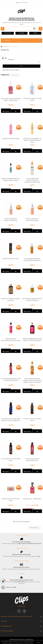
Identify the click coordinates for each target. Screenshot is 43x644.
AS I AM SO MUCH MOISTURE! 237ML (32, 420)
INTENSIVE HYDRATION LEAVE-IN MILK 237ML (11, 300)
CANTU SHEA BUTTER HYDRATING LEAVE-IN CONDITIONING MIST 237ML (32, 180)
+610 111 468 (11, 587)
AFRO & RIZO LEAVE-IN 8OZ (11, 259)
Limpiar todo (14, 75)
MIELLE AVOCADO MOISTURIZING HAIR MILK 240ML (11, 340)
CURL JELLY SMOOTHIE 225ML (11, 139)
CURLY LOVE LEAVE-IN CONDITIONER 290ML (11, 220)
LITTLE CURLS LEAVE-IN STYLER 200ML (32, 99)
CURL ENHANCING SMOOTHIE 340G (11, 500)
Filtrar (21, 66)
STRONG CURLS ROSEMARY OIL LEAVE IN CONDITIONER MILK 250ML (32, 140)
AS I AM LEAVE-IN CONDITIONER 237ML (11, 460)
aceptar (39, 642)
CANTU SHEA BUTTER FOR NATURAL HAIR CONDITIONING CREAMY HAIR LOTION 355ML (32, 381)
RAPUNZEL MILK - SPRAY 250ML (32, 499)
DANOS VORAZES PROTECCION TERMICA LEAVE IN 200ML (11, 180)
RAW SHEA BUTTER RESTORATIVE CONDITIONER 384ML (32, 300)
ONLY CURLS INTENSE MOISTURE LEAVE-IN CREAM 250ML (11, 99)
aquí (39, 556)
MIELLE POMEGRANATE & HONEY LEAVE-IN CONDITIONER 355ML (32, 340)
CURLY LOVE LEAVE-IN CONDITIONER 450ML (32, 220)
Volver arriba (35, 528)
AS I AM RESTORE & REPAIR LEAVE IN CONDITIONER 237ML (11, 380)
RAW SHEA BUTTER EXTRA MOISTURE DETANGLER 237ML (32, 260)
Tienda (7, 41)
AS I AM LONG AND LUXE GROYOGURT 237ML (32, 460)
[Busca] (21, 29)
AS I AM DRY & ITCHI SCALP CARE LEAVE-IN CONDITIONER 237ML (11, 420)
